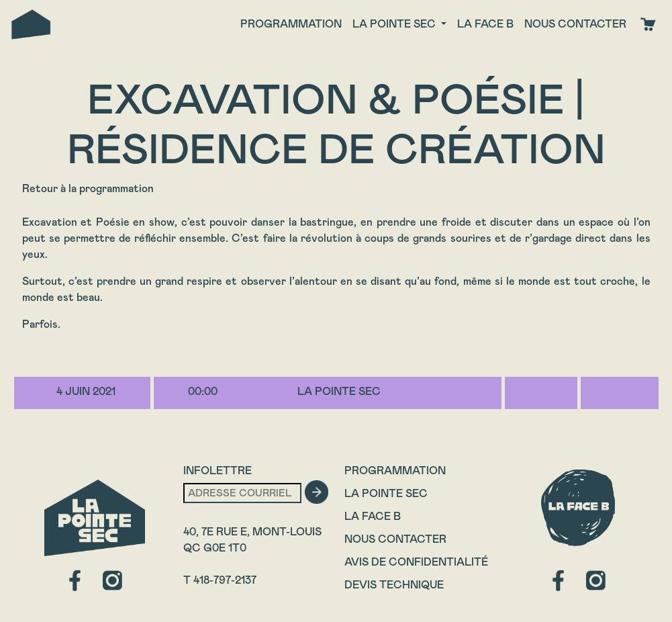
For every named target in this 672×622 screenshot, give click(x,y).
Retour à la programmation (88, 188)
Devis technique (394, 585)
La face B (485, 24)
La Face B (373, 516)
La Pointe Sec (386, 493)
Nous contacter (575, 24)
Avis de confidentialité (416, 562)
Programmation (291, 24)
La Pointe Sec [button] (395, 24)
